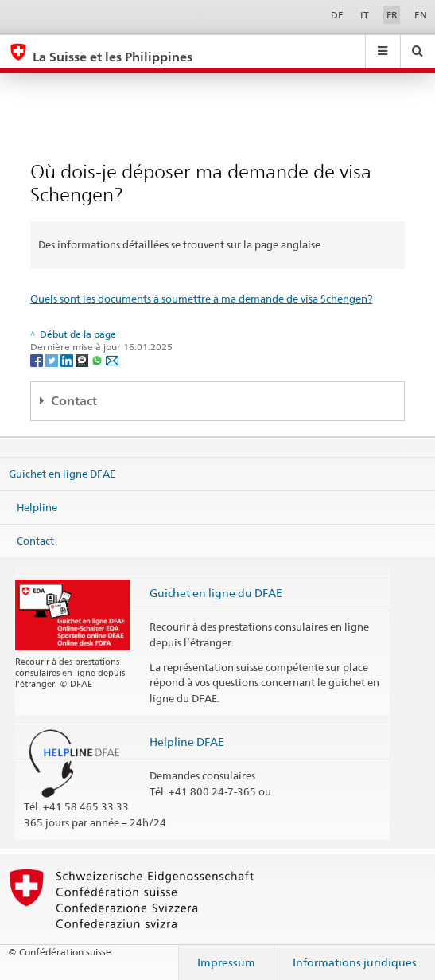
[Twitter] (53, 359)
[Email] (112, 359)
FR (392, 15)
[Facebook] (38, 359)
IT (365, 15)
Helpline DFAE (187, 742)
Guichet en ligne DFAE (62, 474)
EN (421, 15)
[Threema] (83, 359)
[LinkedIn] (68, 359)
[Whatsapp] (98, 359)
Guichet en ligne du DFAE (216, 593)
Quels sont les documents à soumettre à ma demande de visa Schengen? (201, 299)
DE (337, 15)
